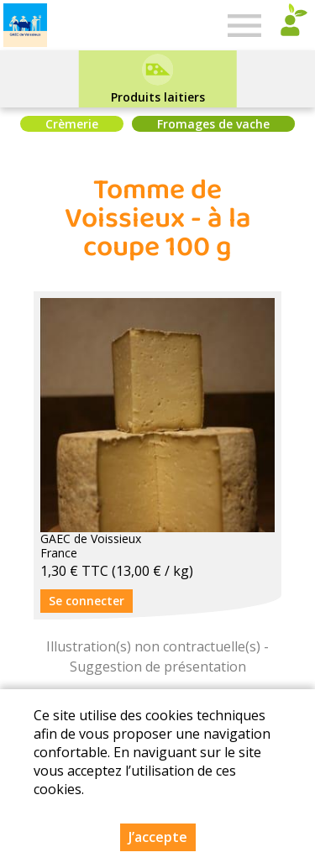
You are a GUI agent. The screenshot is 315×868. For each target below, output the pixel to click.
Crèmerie (72, 124)
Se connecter (87, 601)
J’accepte (158, 837)
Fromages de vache (213, 124)
